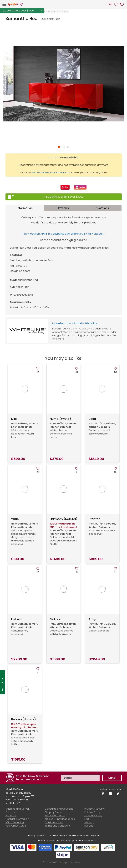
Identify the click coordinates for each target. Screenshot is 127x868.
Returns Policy (92, 812)
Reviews (10, 812)
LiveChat (89, 826)
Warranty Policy (93, 816)
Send (112, 778)
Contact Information (17, 819)
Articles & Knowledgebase (60, 819)
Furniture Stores (54, 822)
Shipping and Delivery (18, 809)
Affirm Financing (15, 822)
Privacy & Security (94, 809)
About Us (11, 816)
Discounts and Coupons (59, 809)
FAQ (87, 819)
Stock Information (55, 816)
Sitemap (89, 822)
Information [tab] (25, 208)
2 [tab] (64, 147)
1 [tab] (59, 147)
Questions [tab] (102, 208)
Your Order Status (16, 826)
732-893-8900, (15, 789)
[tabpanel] (64, 84)
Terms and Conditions (58, 826)
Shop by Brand (53, 812)
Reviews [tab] (63, 208)
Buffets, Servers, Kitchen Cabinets (49, 11)
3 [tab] (68, 147)
